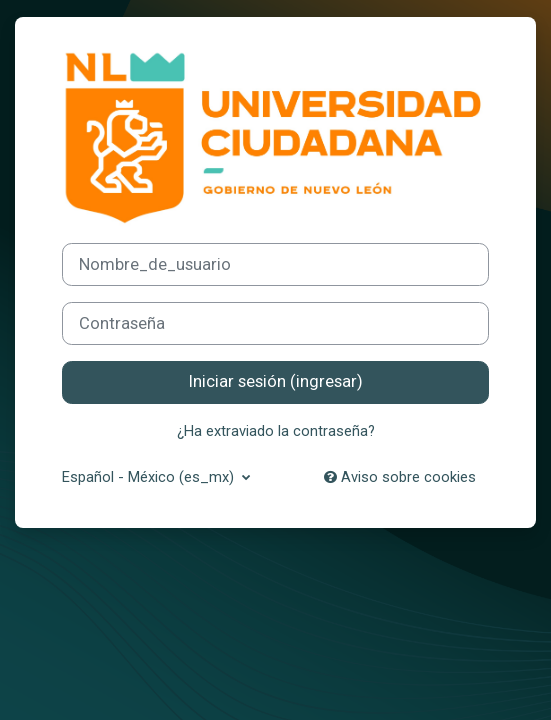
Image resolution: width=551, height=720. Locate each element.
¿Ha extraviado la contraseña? (276, 431)
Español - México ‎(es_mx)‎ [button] (150, 477)
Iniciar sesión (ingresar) (276, 381)
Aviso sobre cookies (400, 477)
